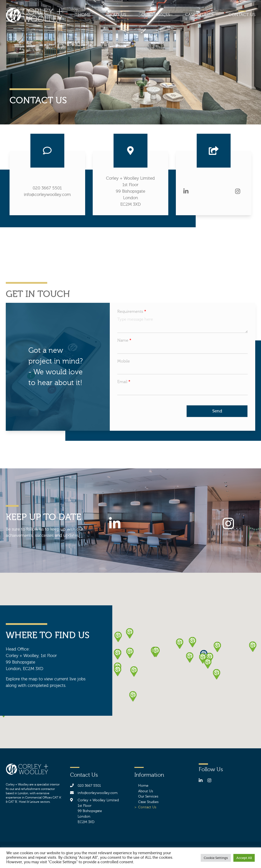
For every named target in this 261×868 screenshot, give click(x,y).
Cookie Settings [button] (216, 858)
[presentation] (155, 420)
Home (84, 15)
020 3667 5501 (47, 188)
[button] (192, 642)
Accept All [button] (244, 858)
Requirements (132, 312)
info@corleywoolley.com (47, 195)
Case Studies (199, 15)
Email (124, 382)
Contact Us (242, 15)
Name (124, 340)
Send (217, 411)
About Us (116, 15)
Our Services (156, 15)
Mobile (124, 361)
